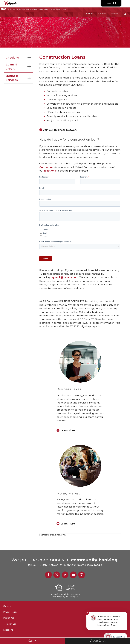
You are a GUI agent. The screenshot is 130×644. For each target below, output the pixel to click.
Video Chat (98, 641)
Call (32, 641)
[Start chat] (116, 637)
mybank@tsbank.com (64, 277)
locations (50, 171)
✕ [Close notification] (87, 613)
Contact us (46, 167)
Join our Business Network (61, 130)
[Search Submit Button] (125, 14)
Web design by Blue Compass (65, 597)
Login (111, 3)
